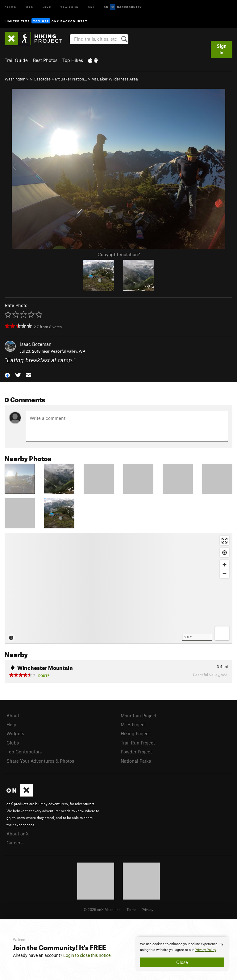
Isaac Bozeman (36, 344)
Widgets (15, 733)
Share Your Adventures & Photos (40, 761)
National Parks (136, 761)
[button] (7, 374)
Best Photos (45, 60)
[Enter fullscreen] (225, 541)
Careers (15, 843)
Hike (47, 7)
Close (182, 962)
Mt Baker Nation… (71, 79)
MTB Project (133, 724)
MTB (29, 7)
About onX (18, 834)
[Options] (222, 633)
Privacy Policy (205, 950)
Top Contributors (24, 752)
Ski (91, 7)
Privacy (148, 909)
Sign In (222, 49)
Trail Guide (16, 60)
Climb (10, 7)
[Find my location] (225, 553)
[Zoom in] (225, 565)
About (13, 716)
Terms (131, 909)
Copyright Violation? (119, 254)
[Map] (118, 588)
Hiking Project (135, 733)
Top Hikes (73, 60)
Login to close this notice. (87, 955)
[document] (182, 954)
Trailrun (70, 7)
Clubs (13, 743)
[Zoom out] (225, 574)
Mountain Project (139, 716)
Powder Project (136, 752)
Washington (15, 79)
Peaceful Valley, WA (68, 351)
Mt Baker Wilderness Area (115, 79)
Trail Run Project (138, 743)
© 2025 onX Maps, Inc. (102, 909)
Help (11, 724)
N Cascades (40, 79)
